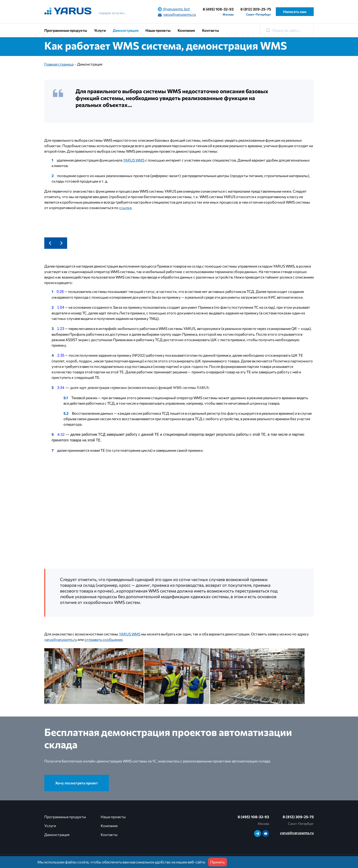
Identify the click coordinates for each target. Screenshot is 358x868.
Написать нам (295, 12)
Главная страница (59, 64)
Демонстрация (126, 30)
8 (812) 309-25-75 (256, 9)
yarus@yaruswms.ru (177, 15)
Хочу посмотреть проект (77, 783)
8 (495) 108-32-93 (218, 9)
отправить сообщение (103, 639)
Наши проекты (158, 30)
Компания (186, 30)
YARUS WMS (134, 160)
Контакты (211, 30)
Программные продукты (66, 30)
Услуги (100, 30)
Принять (217, 862)
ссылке (125, 208)
